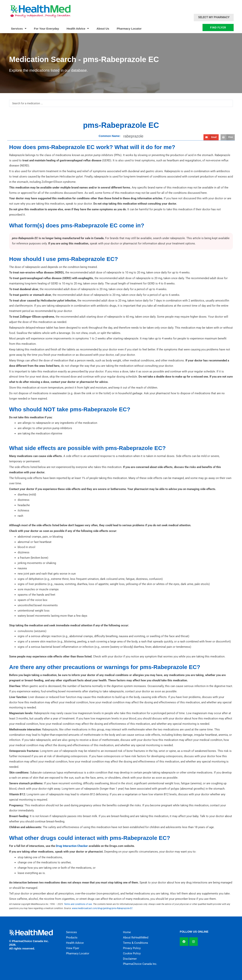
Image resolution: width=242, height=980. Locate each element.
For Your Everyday (47, 29)
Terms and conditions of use (78, 904)
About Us (103, 29)
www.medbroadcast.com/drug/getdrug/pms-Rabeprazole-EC (102, 908)
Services (19, 29)
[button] (211, 137)
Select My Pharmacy (214, 17)
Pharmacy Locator (129, 29)
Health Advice (78, 29)
